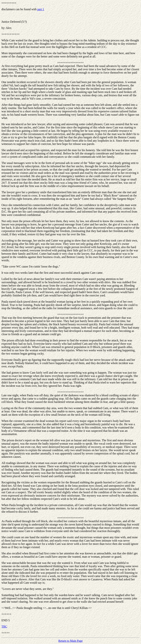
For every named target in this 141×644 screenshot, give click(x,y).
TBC (4, 627)
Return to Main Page (70, 641)
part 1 (41, 9)
